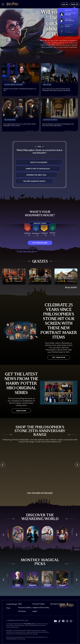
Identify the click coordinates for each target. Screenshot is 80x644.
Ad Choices (22, 611)
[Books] (18, 535)
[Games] (47, 535)
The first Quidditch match (15, 181)
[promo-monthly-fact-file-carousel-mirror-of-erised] (47, 579)
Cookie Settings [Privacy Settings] (12, 604)
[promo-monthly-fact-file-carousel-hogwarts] (33, 579)
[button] (3, 535)
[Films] (33, 535)
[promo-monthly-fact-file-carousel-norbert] (62, 579)
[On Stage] (62, 535)
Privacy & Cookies (38, 604)
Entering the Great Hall (15, 175)
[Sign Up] (75, 4)
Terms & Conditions (25, 608)
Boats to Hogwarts (15, 162)
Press (8, 608)
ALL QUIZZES (71, 287)
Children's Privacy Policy (41, 608)
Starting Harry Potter (58, 604)
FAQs (20, 604)
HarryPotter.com (29, 624)
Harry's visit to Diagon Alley (15, 169)
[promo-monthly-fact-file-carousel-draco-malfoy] (18, 579)
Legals (35, 611)
